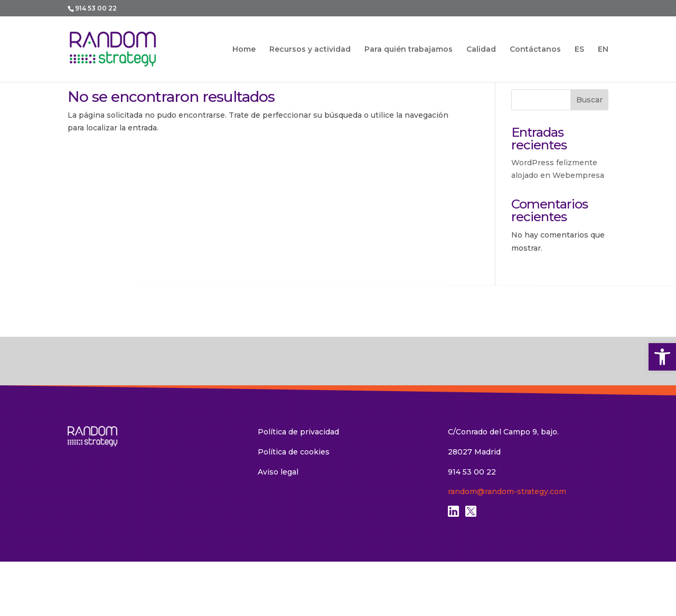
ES (579, 49)
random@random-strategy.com (507, 491)
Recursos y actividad (310, 50)
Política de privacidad (298, 432)
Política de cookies (294, 452)
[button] (662, 357)
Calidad (481, 50)
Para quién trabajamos (409, 50)
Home (244, 50)
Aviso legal (278, 472)
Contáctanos (535, 50)
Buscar (589, 100)
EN (603, 49)
